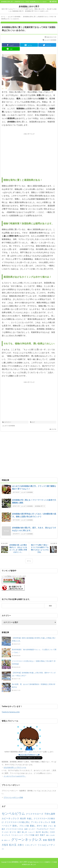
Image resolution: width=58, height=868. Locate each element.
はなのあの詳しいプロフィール (15, 767)
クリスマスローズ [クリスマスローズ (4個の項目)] (35, 814)
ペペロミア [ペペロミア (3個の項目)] (7, 826)
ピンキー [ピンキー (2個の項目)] (32, 829)
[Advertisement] (29, 153)
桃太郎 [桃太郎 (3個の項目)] (23, 819)
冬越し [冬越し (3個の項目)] (30, 819)
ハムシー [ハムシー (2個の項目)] (31, 832)
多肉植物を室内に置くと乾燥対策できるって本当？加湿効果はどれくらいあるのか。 (29, 29)
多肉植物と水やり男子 (29, 6)
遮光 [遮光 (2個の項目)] (45, 826)
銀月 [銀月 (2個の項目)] (37, 835)
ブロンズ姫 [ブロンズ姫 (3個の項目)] (24, 826)
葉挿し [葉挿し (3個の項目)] (15, 826)
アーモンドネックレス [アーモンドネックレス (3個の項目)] (41, 822)
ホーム (29, 561)
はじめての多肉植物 (51, 40)
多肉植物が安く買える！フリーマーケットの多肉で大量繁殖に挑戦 (34, 501)
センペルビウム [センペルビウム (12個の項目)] (13, 814)
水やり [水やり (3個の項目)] (40, 826)
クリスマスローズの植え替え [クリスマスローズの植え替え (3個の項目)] (17, 822)
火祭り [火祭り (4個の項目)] (21, 845)
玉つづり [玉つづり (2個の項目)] (13, 832)
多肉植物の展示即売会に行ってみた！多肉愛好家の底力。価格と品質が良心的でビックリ (34, 515)
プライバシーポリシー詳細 (13, 797)
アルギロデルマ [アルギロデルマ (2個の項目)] (42, 829)
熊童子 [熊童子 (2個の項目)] (42, 835)
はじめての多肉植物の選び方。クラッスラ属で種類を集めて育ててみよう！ (34, 487)
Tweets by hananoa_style (11, 712)
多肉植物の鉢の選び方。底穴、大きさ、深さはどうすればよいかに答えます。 (34, 529)
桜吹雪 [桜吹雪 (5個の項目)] (51, 840)
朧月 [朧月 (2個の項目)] (19, 832)
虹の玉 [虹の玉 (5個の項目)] (13, 845)
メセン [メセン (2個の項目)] (51, 826)
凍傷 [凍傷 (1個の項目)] (47, 835)
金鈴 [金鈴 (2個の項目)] (26, 829)
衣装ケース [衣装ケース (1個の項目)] (7, 840)
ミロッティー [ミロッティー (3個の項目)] (31, 845)
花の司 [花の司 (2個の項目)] (38, 832)
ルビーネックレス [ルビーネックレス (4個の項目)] (10, 818)
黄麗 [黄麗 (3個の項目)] (45, 840)
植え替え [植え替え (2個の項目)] (45, 832)
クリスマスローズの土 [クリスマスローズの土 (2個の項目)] (15, 829)
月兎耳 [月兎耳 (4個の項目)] (5, 845)
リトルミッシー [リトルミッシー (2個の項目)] (17, 835)
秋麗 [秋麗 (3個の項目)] (53, 822)
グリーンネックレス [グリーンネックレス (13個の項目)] (27, 840)
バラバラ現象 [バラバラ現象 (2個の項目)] (29, 835)
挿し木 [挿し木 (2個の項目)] (24, 832)
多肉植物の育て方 (40, 506)
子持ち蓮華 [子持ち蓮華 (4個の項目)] (50, 814)
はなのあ (54, 429)
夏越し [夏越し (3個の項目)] (33, 826)
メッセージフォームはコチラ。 (15, 776)
